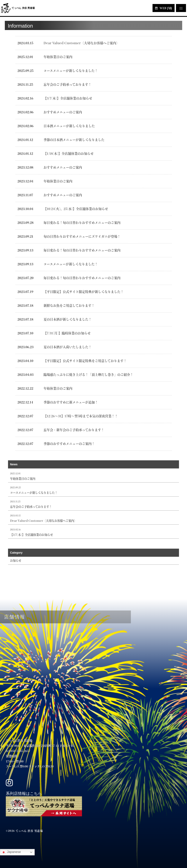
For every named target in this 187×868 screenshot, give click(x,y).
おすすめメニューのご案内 (63, 112)
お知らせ (16, 560)
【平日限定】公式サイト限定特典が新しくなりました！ (84, 292)
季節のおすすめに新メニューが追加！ (71, 402)
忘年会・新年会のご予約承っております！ (74, 430)
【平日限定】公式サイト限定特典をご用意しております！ (85, 361)
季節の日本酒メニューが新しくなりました (74, 140)
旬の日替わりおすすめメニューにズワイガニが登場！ (82, 236)
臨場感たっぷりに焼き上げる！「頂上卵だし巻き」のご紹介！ (88, 375)
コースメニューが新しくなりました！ (71, 71)
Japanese (11, 852)
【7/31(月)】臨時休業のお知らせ (67, 333)
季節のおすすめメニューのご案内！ (69, 444)
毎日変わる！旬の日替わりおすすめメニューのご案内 (82, 223)
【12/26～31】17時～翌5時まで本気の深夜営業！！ (81, 416)
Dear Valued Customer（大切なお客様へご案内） (81, 43)
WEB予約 (164, 8)
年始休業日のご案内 (58, 57)
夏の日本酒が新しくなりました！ (68, 319)
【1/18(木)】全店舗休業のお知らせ (69, 153)
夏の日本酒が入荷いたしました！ (68, 347)
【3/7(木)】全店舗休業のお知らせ (68, 98)
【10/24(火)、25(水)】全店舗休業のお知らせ (76, 209)
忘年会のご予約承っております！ (67, 84)
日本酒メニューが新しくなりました (69, 126)
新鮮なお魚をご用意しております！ (69, 305)
